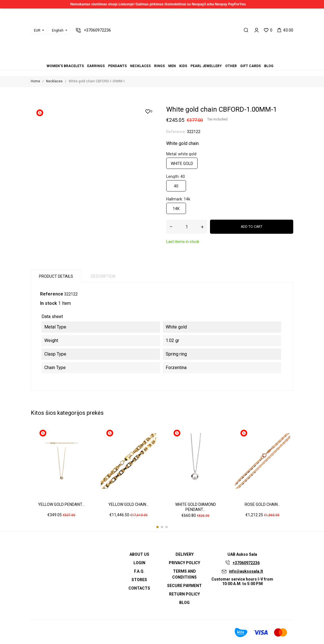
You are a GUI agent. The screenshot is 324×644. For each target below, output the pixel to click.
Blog (269, 66)
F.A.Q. (139, 571)
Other (231, 66)
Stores (139, 580)
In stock (49, 303)
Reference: (176, 132)
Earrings (96, 66)
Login (139, 563)
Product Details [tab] (56, 276)
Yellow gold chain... (129, 504)
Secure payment (184, 586)
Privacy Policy (184, 563)
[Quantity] (187, 227)
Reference (52, 294)
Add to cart (252, 227)
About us (139, 554)
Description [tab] (103, 276)
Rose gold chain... (262, 504)
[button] (157, 527)
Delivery (185, 554)
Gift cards (250, 66)
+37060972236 (246, 563)
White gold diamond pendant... (196, 507)
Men (172, 66)
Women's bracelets (65, 66)
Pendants (117, 66)
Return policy (184, 594)
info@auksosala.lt (246, 571)
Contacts (139, 588)
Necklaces (140, 66)
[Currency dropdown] (38, 30)
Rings (159, 66)
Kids (183, 66)
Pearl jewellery (206, 66)
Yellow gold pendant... (61, 504)
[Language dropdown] (59, 30)
